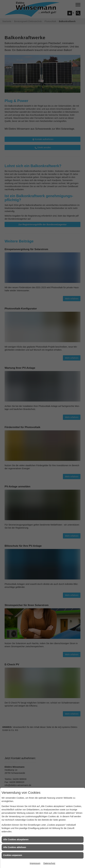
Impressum (35, 863)
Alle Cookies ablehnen (15, 847)
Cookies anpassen (13, 855)
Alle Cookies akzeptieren (16, 839)
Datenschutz (49, 863)
